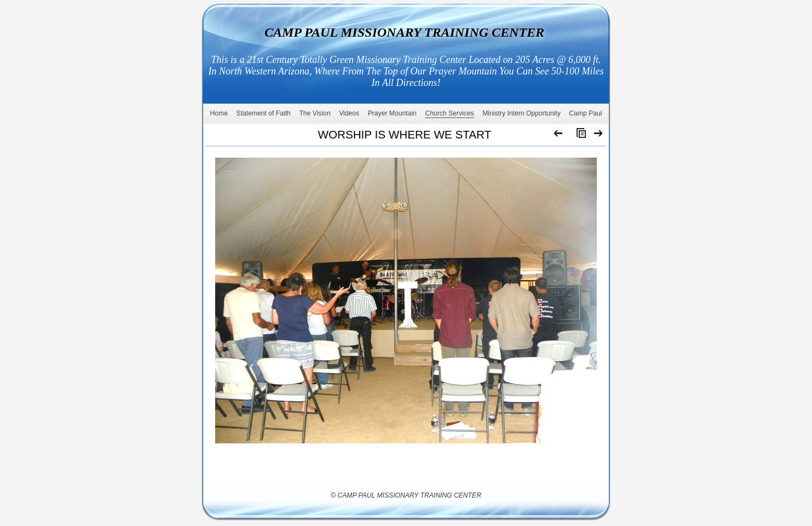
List (579, 136)
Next (599, 136)
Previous (559, 136)
